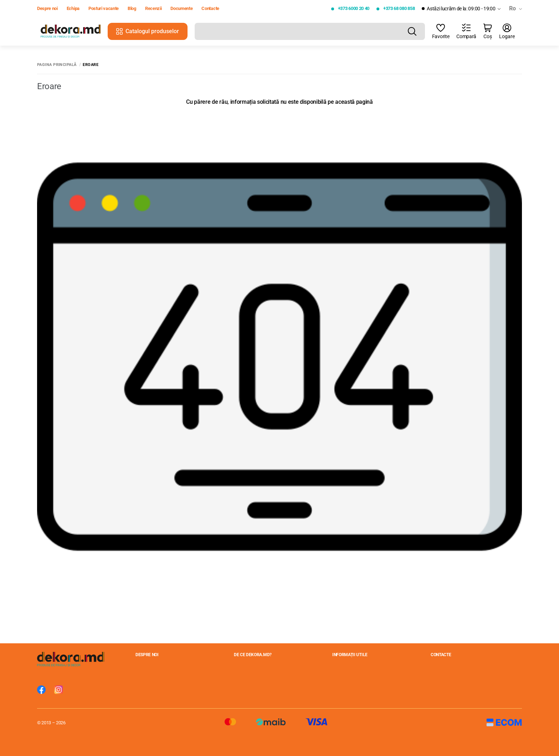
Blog (132, 8)
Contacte (210, 8)
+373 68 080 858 (399, 8)
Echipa (73, 8)
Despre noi (47, 8)
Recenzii (153, 8)
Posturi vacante (104, 8)
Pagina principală (57, 65)
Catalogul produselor (148, 31)
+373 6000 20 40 (354, 8)
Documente (181, 8)
